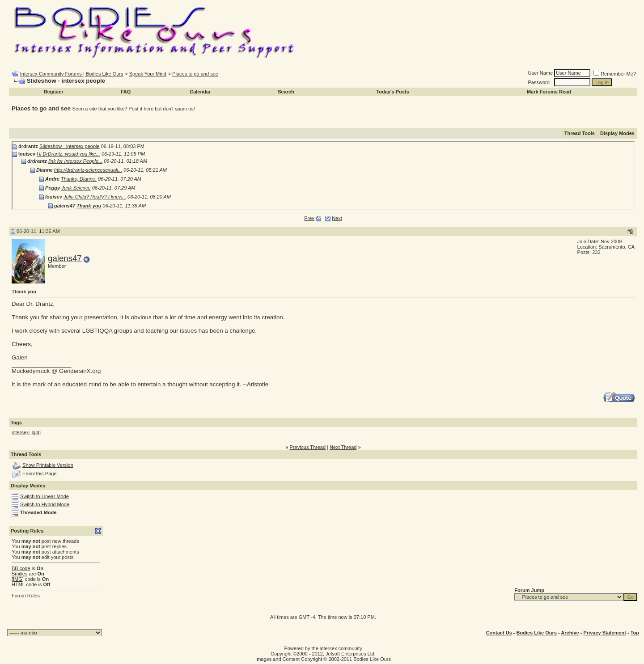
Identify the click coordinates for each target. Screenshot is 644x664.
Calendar (200, 92)
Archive (570, 633)
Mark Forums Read (549, 92)
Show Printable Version (48, 465)
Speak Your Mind (148, 74)
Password (539, 82)
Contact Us (499, 633)
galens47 (65, 258)
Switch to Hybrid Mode (45, 504)
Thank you (89, 206)
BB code (21, 568)
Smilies (19, 574)
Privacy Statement (604, 633)
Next (337, 218)
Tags (16, 423)
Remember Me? (615, 74)
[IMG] (18, 579)
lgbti (36, 432)
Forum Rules (26, 596)
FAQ (126, 92)
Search (286, 92)
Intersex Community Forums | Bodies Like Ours (72, 74)
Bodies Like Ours (536, 633)
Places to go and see (195, 74)
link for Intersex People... (75, 161)
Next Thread (343, 447)
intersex (20, 432)
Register (54, 92)
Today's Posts (392, 92)
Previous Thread (308, 447)
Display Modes (617, 133)
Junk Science (76, 188)
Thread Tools (580, 133)
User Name (541, 73)
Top (635, 633)
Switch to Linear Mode (44, 496)
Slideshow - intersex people (70, 146)
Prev (309, 218)
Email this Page (39, 474)
